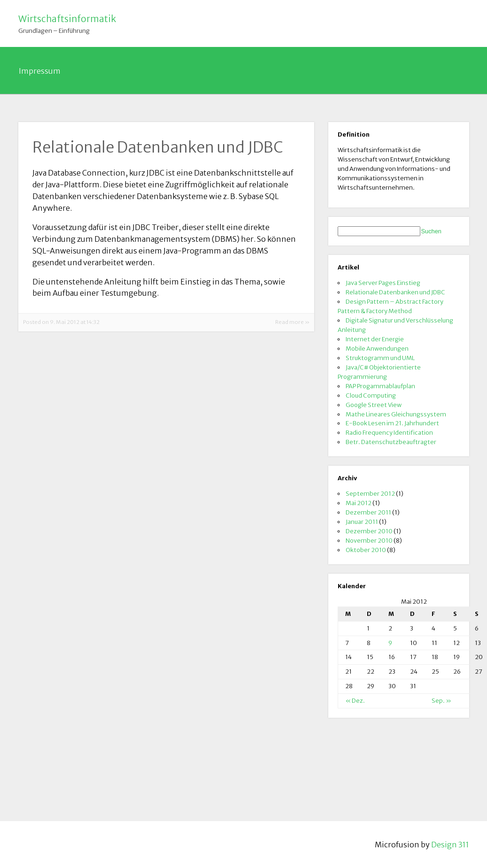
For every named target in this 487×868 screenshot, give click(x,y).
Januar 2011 (362, 522)
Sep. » (441, 700)
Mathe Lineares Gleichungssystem (396, 414)
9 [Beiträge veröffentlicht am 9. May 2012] (390, 643)
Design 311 (450, 845)
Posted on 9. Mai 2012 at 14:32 (61, 322)
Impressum (40, 71)
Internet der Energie (375, 339)
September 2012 (370, 493)
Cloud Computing (371, 395)
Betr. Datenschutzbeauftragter (391, 442)
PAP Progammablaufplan (380, 386)
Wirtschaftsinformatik (67, 19)
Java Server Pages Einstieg (383, 283)
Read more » (292, 322)
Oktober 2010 (366, 550)
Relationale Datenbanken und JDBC (395, 292)
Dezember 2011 (368, 512)
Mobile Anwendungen (377, 348)
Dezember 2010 (369, 531)
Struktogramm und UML (380, 358)
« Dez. (355, 700)
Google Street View (374, 405)
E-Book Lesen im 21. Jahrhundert (392, 423)
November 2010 (369, 540)
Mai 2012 (359, 503)
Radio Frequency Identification (389, 432)
